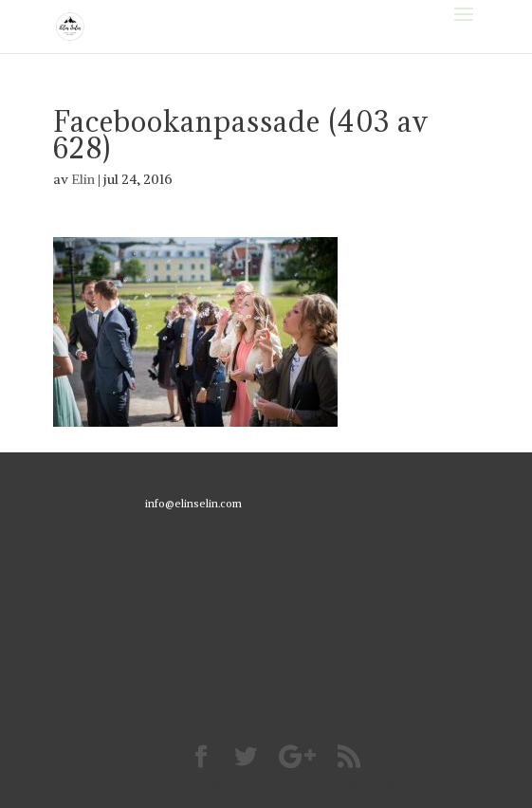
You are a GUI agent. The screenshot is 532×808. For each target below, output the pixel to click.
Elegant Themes (238, 785)
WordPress (371, 785)
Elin (83, 179)
